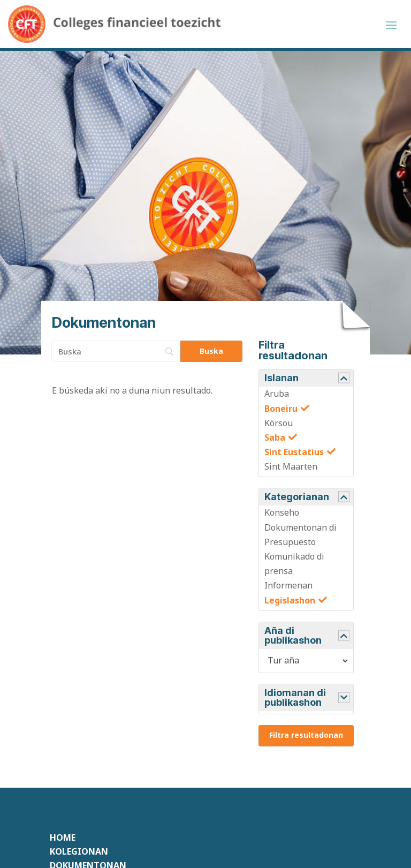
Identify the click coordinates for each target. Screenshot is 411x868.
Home (63, 837)
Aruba (277, 394)
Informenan (288, 585)
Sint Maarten (291, 466)
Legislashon (290, 600)
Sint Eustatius (294, 452)
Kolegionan (79, 851)
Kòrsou (279, 423)
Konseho (282, 512)
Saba (275, 437)
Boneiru (281, 409)
